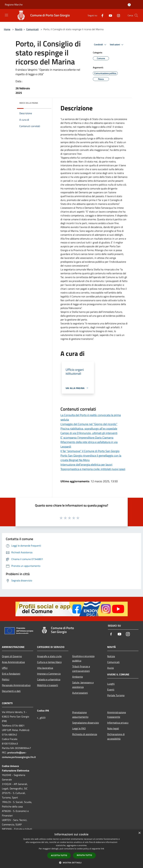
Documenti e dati (11, 691)
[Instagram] (117, 15)
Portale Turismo (116, 695)
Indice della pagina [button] (29, 103)
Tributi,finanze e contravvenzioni (81, 669)
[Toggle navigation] (6, 15)
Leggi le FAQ (79, 728)
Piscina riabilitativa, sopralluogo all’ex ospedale (89, 429)
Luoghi (111, 684)
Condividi (101, 45)
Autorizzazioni (80, 693)
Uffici (5, 668)
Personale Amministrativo (16, 685)
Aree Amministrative (13, 662)
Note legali (113, 728)
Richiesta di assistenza (85, 734)
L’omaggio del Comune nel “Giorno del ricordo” (89, 424)
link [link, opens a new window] (102, 849)
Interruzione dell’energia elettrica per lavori (86, 465)
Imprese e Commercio (49, 674)
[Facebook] (101, 15)
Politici (6, 679)
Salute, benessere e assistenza (83, 685)
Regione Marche (14, 4)
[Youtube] (109, 15)
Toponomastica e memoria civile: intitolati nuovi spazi (93, 469)
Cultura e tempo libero (49, 662)
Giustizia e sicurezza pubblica (83, 658)
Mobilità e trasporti (48, 685)
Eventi (111, 690)
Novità (19, 29)
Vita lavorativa (45, 668)
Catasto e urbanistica (49, 679)
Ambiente (78, 677)
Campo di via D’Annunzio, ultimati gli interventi (89, 433)
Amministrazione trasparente (117, 715)
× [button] (139, 833)
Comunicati (32, 29)
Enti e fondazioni (11, 674)
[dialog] (71, 849)
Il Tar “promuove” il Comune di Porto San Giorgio (90, 451)
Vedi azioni (117, 45)
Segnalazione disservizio (86, 723)
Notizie (111, 656)
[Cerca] (136, 15)
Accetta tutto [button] (59, 855)
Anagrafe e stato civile (49, 656)
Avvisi (111, 668)
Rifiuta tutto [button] (84, 855)
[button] (72, 863)
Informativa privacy (118, 723)
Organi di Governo (12, 656)
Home (7, 29)
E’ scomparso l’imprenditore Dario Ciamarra (87, 438)
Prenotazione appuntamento (80, 715)
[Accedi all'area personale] (129, 5)
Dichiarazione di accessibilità (116, 736)
